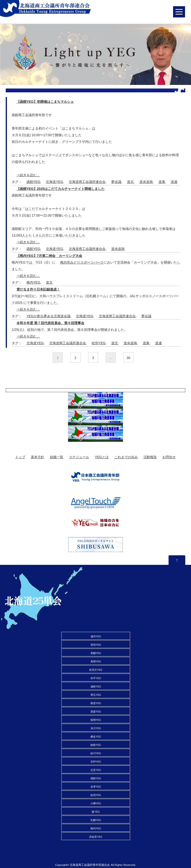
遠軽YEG (96, 686)
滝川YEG (96, 728)
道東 (162, 182)
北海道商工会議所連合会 (87, 182)
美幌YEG (96, 653)
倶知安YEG (96, 837)
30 (128, 358)
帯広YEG (96, 695)
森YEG (96, 812)
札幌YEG (96, 820)
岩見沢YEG (96, 670)
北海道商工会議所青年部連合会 (90, 865)
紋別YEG (99, 343)
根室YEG (96, 703)
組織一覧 (57, 457)
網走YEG (96, 737)
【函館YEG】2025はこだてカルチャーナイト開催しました (61, 189)
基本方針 (37, 457)
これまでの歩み (126, 457)
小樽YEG (96, 803)
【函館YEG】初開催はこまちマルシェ (45, 102)
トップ (20, 457)
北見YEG (96, 770)
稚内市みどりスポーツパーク (82, 262)
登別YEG (96, 645)
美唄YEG (96, 661)
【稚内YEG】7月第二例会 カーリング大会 (49, 256)
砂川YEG (96, 753)
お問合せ (169, 457)
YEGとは (102, 457)
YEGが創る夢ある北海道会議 (48, 316)
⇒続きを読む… (28, 175)
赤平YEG (96, 678)
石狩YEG (96, 762)
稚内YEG (33, 282)
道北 (130, 182)
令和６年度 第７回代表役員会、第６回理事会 (50, 323)
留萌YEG (96, 720)
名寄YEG (96, 787)
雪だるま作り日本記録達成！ (38, 289)
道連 (174, 182)
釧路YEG (96, 745)
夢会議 (116, 182)
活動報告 (150, 457)
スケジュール (79, 457)
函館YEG (33, 182)
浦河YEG (96, 636)
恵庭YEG (96, 712)
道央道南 (146, 182)
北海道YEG (54, 182)
